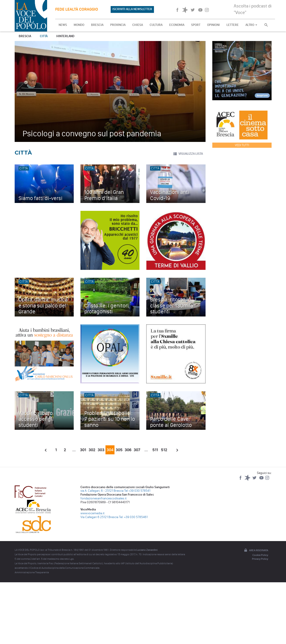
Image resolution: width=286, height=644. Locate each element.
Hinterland (65, 36)
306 (128, 450)
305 (119, 450)
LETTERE (233, 25)
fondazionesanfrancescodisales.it (104, 498)
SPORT (196, 25)
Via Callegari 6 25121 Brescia (99, 517)
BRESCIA (97, 25)
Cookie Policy (260, 555)
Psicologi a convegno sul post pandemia (92, 133)
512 (164, 450)
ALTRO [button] (251, 25)
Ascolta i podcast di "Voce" (253, 9)
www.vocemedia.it (93, 513)
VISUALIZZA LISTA (188, 154)
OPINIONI (213, 25)
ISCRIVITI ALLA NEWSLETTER (132, 9)
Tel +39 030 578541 (137, 491)
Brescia (25, 36)
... (74, 450)
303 (101, 450)
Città (44, 36)
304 (110, 450)
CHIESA (138, 25)
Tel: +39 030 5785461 (133, 517)
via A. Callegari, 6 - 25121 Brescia (102, 491)
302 (92, 450)
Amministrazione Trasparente (32, 572)
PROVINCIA (118, 25)
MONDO (79, 25)
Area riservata (256, 551)
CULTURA (156, 25)
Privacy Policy (260, 559)
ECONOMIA (177, 25)
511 (155, 450)
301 (83, 450)
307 (137, 450)
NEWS (63, 25)
